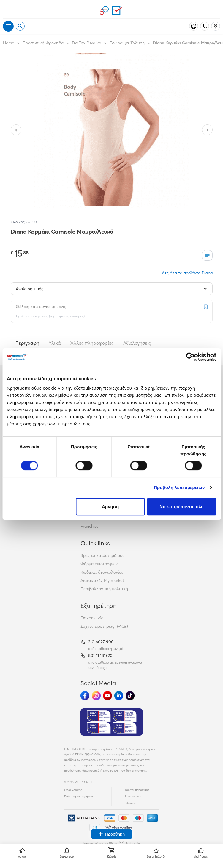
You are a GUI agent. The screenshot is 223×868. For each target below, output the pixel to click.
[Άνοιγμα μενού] (8, 26)
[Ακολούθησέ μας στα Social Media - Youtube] (107, 696)
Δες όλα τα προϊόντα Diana (187, 273)
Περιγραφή (27, 343)
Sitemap (131, 803)
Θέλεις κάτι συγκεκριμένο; (41, 307)
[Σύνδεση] (194, 26)
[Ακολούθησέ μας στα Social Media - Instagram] (96, 696)
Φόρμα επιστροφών (99, 564)
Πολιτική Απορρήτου (79, 796)
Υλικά (55, 343)
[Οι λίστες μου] (207, 255)
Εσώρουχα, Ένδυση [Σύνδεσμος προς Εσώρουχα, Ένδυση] (127, 43)
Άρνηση (110, 506)
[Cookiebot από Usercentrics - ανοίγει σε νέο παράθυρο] (190, 357)
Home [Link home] (9, 43)
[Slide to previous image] (16, 130)
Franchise (90, 526)
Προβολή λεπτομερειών (179, 487)
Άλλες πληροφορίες (92, 343)
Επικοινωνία (92, 618)
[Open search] (20, 26)
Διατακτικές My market (102, 580)
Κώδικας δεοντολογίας (102, 572)
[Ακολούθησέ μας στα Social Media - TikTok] (130, 696)
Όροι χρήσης (73, 790)
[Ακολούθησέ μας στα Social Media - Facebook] (85, 696)
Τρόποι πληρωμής (137, 790)
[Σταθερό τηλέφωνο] (205, 26)
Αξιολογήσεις (137, 343)
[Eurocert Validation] (112, 722)
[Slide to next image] (207, 130)
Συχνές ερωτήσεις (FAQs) (104, 626)
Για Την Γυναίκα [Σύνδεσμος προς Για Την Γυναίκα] (87, 43)
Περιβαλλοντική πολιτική (104, 589)
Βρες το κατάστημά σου (103, 555)
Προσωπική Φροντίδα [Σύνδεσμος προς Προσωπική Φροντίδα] (43, 43)
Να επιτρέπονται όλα (182, 506)
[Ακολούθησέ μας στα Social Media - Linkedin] (119, 696)
